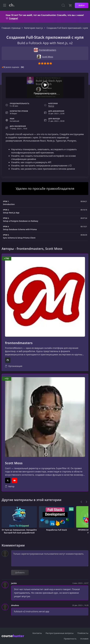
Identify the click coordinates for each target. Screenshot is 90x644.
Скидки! (13, 18)
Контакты (37, 633)
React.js (51, 106)
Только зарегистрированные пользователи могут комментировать (50, 558)
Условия (84, 639)
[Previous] (81, 502)
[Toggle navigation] (5, 5)
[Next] (86, 502)
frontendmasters (19, 343)
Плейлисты (83, 633)
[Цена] (70, 5)
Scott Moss (14, 463)
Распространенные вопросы (60, 633)
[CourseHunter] (12, 5)
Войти (82, 5)
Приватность (70, 639)
